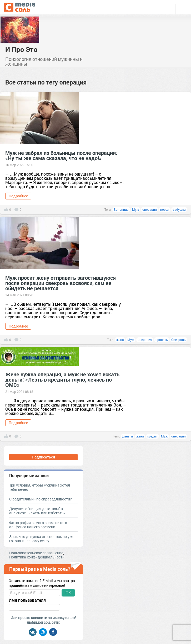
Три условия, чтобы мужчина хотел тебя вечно (40, 487)
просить (162, 340)
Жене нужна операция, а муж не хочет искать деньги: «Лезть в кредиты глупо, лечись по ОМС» (62, 379)
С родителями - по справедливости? (41, 499)
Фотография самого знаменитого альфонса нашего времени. (38, 525)
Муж (135, 209)
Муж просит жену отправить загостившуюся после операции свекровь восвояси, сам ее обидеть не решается (61, 283)
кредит (152, 436)
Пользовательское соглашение (36, 553)
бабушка (179, 209)
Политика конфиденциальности (37, 557)
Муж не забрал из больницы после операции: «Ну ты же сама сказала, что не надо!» (61, 155)
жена (120, 340)
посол (165, 209)
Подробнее (18, 196)
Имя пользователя (27, 600)
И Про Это (21, 49)
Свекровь (179, 340)
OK (68, 593)
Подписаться (43, 457)
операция (150, 209)
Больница (121, 209)
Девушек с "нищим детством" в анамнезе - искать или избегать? (37, 511)
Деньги (127, 436)
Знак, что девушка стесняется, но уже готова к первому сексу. (42, 539)
